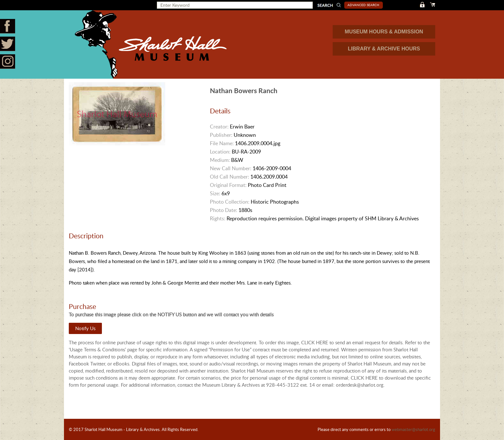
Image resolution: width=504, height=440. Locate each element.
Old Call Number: (230, 177)
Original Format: (228, 185)
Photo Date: (224, 210)
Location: (220, 152)
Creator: (219, 127)
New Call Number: (231, 168)
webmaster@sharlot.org (413, 429)
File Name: (222, 143)
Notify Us (85, 328)
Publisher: (221, 135)
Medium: (220, 160)
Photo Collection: (230, 202)
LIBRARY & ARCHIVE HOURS (384, 49)
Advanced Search (363, 5)
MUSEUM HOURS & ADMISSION (384, 32)
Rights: (218, 218)
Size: (215, 193)
